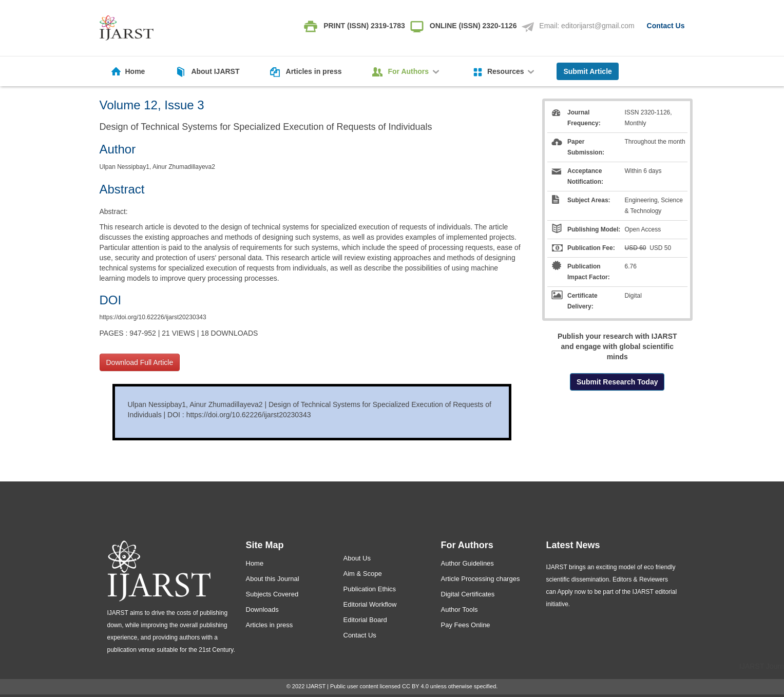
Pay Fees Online (466, 625)
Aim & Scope (363, 574)
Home (135, 71)
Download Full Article (140, 362)
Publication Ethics (370, 589)
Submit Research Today (617, 382)
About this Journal (273, 579)
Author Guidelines (467, 563)
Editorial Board (365, 620)
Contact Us (666, 26)
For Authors (414, 71)
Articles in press (314, 71)
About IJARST (215, 71)
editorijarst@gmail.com (598, 26)
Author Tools (460, 609)
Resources (512, 71)
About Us (357, 558)
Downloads (262, 609)
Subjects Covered (272, 594)
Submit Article (587, 71)
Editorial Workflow (370, 604)
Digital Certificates (468, 594)
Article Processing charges (481, 579)
